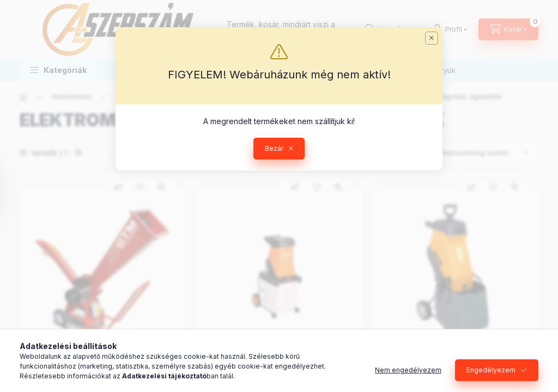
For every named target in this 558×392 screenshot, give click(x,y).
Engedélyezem (491, 370)
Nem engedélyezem (408, 370)
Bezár (274, 148)
